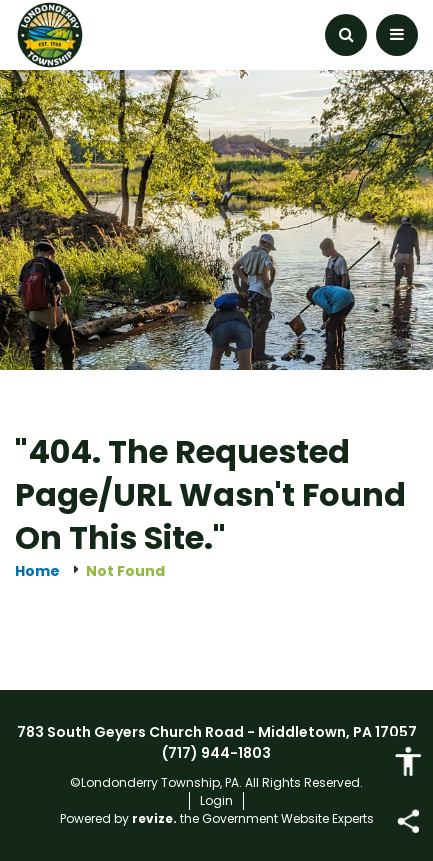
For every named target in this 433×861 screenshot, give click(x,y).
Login (216, 800)
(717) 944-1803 (216, 753)
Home (37, 571)
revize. (154, 818)
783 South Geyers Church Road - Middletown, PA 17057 (217, 732)
